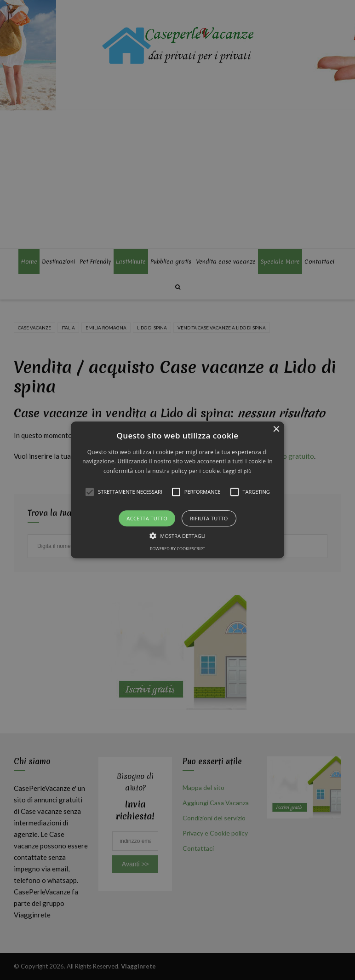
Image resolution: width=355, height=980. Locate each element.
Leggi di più (237, 471)
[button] (177, 490)
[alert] (177, 490)
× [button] (276, 429)
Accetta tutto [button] (147, 519)
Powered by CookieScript (177, 549)
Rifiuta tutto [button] (209, 519)
